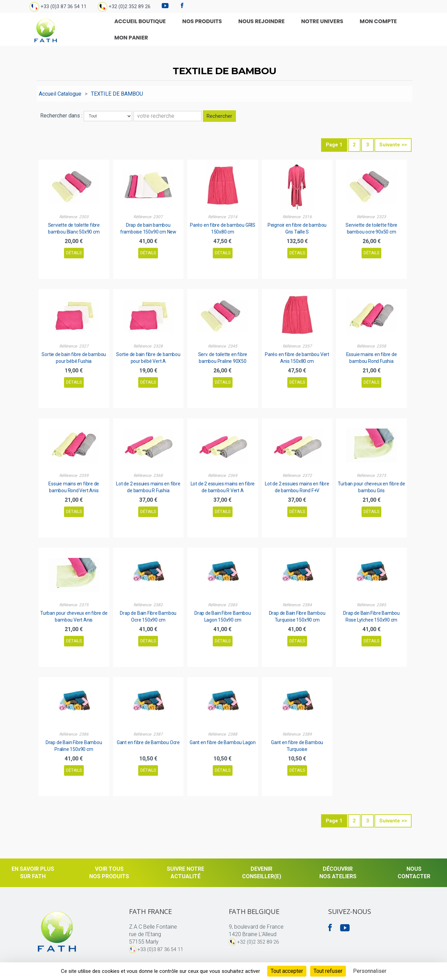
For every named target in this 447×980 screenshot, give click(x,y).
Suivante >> (393, 143)
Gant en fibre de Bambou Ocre (148, 741)
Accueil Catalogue (60, 92)
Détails (74, 251)
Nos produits (202, 28)
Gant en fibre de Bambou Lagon (223, 741)
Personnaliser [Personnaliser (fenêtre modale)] (370, 971)
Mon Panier (398, 28)
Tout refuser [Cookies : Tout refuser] (328, 971)
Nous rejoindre (253, 28)
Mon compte (354, 28)
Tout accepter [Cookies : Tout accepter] (287, 971)
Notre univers (306, 28)
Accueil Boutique (149, 28)
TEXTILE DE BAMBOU (117, 92)
